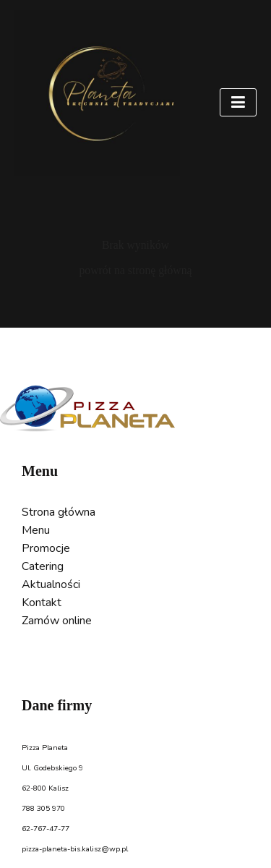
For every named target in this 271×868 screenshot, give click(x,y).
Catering (43, 566)
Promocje (46, 548)
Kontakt (42, 603)
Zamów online (57, 621)
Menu (36, 530)
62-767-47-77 (46, 829)
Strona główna (59, 512)
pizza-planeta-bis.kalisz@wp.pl (75, 849)
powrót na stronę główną (135, 270)
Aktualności (51, 584)
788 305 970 (43, 808)
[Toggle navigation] (238, 102)
